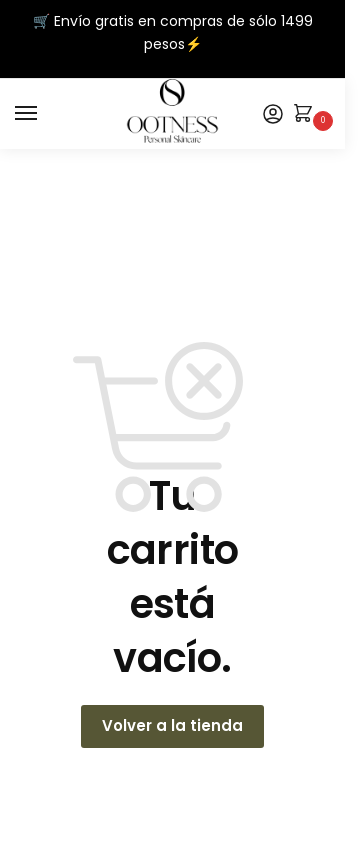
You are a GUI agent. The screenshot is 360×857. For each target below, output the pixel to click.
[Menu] (45, 114)
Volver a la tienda (172, 725)
